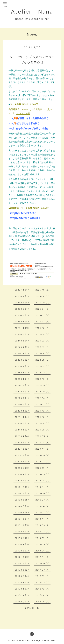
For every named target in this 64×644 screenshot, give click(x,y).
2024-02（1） (43, 341)
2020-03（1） (43, 474)
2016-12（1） (43, 589)
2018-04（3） (22, 544)
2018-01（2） (43, 551)
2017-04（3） (22, 582)
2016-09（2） (22, 602)
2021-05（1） (43, 430)
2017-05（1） (43, 576)
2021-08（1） (43, 423)
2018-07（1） (43, 532)
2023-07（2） (22, 366)
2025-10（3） (43, 290)
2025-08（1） (43, 296)
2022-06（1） (43, 392)
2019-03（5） (22, 512)
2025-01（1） (22, 322)
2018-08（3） (22, 532)
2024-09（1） (22, 334)
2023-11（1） (22, 353)
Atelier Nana (32, 12)
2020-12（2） (22, 449)
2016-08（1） (43, 602)
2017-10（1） (22, 563)
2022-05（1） (22, 398)
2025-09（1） (22, 296)
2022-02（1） (43, 404)
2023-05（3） (43, 366)
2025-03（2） (22, 315)
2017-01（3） (22, 589)
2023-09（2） (22, 360)
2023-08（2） (43, 360)
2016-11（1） (22, 595)
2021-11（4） (22, 417)
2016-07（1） (33, 608)
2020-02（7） (22, 481)
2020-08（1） (22, 462)
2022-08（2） (22, 392)
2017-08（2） (22, 570)
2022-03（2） (22, 404)
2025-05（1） (22, 309)
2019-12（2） (22, 487)
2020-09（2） (43, 455)
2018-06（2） (22, 538)
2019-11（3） (43, 487)
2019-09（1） (43, 493)
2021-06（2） (22, 430)
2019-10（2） (22, 493)
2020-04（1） (22, 474)
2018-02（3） (22, 551)
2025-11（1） (22, 290)
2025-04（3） (43, 309)
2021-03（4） (43, 436)
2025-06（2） (43, 303)
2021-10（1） (43, 417)
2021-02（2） (22, 443)
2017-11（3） (43, 557)
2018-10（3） (22, 525)
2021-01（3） (43, 443)
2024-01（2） (22, 347)
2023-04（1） (22, 373)
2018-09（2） (43, 525)
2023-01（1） (22, 379)
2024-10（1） (43, 328)
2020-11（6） (43, 449)
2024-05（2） (43, 334)
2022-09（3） (43, 385)
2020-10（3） (22, 455)
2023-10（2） (43, 353)
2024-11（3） (22, 328)
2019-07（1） (43, 500)
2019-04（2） (43, 506)
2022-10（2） (22, 385)
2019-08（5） (22, 500)
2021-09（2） (22, 423)
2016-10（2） (43, 595)
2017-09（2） (43, 563)
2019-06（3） (22, 506)
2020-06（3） (22, 468)
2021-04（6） (22, 436)
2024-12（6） (43, 322)
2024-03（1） (22, 341)
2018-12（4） (22, 519)
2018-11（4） (43, 519)
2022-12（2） (43, 379)
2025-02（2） (43, 315)
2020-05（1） (43, 468)
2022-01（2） (22, 411)
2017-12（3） (22, 557)
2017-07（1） (43, 570)
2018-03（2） (43, 544)
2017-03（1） (43, 582)
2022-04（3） (43, 398)
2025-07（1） (22, 303)
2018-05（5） (43, 538)
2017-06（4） (22, 576)
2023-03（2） (43, 373)
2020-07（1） (43, 462)
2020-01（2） (43, 481)
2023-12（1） (43, 347)
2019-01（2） (43, 512)
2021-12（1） (43, 411)
